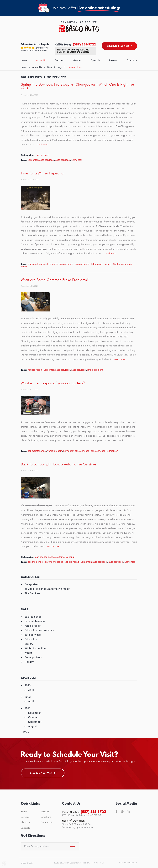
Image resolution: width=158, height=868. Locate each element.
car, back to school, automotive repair (55, 557)
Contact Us (47, 822)
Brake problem (95, 370)
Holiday (29, 662)
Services (59, 60)
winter (24, 266)
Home (24, 60)
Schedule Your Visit (118, 46)
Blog (50, 67)
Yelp (128, 812)
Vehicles (77, 60)
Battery (108, 264)
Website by (128, 863)
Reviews (113, 60)
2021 (28, 708)
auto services (75, 67)
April (31, 690)
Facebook (116, 812)
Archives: (29, 678)
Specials (95, 60)
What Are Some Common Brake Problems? (55, 280)
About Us (41, 60)
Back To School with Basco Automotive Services (59, 464)
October (33, 717)
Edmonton (77, 160)
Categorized (32, 584)
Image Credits (27, 863)
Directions (132, 60)
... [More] (26, 732)
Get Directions (33, 836)
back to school (35, 562)
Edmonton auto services (41, 160)
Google (122, 812)
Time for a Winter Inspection (43, 173)
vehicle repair (35, 370)
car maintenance (37, 264)
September (35, 722)
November (34, 713)
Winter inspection (122, 264)
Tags (60, 67)
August (32, 726)
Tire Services (42, 155)
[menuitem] (24, 61)
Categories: (30, 577)
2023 (28, 685)
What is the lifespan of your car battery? (53, 383)
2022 (28, 697)
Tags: (25, 609)
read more (43, 144)
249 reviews (42, 48)
